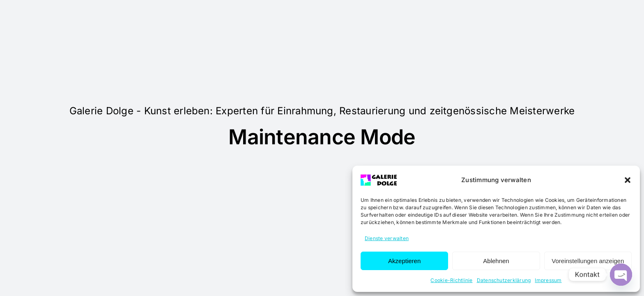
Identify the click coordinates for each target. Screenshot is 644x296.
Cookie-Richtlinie (451, 280)
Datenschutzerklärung (504, 280)
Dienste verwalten (387, 238)
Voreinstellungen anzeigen (588, 261)
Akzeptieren (404, 261)
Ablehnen (496, 261)
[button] (628, 180)
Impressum (548, 280)
